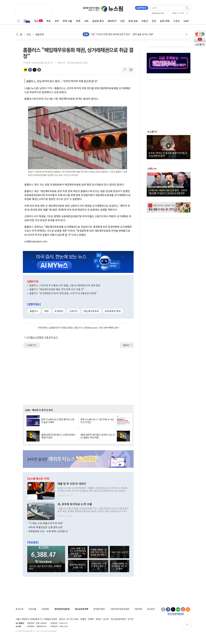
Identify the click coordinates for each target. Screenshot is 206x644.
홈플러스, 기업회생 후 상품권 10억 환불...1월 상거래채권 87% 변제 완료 (65, 285)
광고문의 (151, 609)
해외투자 (112, 21)
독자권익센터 (99, 609)
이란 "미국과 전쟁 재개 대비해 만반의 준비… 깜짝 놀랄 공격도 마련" (122, 34)
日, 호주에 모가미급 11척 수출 (75, 504)
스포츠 (176, 21)
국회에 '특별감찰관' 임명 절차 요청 (45, 527)
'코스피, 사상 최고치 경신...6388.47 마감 (45, 567)
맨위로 (126, 345)
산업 (122, 21)
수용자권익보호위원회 (120, 609)
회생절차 (59, 311)
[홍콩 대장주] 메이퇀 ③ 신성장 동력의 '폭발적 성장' (58, 436)
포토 (49, 21)
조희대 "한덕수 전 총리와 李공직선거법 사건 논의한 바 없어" (168, 154)
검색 (187, 8)
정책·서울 (67, 21)
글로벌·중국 (98, 21)
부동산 (145, 21)
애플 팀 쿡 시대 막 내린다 (72, 484)
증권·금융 (133, 21)
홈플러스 (34, 311)
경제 (78, 21)
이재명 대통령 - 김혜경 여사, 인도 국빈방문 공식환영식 (99, 552)
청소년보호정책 (82, 609)
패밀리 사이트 (178, 13)
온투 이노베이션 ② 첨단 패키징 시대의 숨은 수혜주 (58, 421)
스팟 (152, 168)
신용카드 (73, 311)
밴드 (39, 70)
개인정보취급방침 (62, 609)
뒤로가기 (32, 345)
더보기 (187, 34)
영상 (38, 21)
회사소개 (19, 609)
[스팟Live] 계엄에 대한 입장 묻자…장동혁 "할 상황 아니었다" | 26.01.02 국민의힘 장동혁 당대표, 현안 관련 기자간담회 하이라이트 (169, 192)
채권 (46, 311)
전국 (154, 21)
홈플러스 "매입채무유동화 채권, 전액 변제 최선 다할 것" (57, 289)
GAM (186, 21)
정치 (57, 21)
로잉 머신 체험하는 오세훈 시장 (78, 566)
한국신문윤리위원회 (176, 614)
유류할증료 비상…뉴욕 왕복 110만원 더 (48, 531)
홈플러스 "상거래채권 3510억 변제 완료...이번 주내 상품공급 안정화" (63, 293)
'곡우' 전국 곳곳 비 (119, 552)
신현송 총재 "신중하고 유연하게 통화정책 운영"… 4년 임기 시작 (78, 552)
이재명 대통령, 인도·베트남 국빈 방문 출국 (119, 566)
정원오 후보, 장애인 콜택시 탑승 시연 (99, 566)
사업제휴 (45, 609)
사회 (86, 21)
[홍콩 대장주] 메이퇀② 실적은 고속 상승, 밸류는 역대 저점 (97, 436)
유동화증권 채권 (113, 311)
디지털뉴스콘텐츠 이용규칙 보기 (42, 337)
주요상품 (32, 609)
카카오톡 (25, 70)
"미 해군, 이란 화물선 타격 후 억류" (46, 523)
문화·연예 (165, 21)
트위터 (35, 70)
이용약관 (138, 609)
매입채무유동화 (91, 311)
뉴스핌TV (152, 132)
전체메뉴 (19, 21)
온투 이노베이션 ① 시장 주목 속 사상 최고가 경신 (97, 421)
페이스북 (30, 70)
